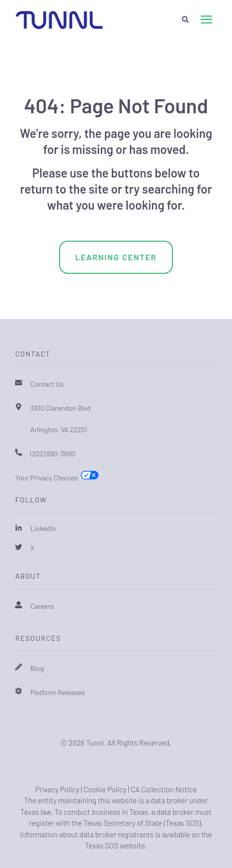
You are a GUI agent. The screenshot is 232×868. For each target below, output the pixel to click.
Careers (42, 606)
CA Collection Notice (164, 789)
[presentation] (206, 20)
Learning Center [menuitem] (116, 257)
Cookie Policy (105, 789)
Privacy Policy (57, 789)
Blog (37, 668)
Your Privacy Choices (46, 478)
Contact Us (47, 384)
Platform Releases (57, 692)
